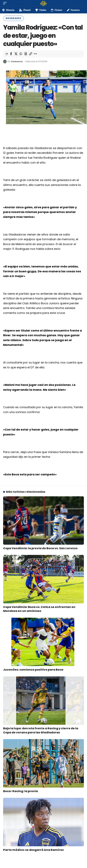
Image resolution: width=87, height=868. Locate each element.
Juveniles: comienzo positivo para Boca (33, 670)
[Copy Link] (31, 54)
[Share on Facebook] (11, 54)
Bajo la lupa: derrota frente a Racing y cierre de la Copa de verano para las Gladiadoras (41, 730)
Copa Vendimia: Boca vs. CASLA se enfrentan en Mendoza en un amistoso (39, 609)
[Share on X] (16, 54)
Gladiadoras (17, 61)
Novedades (13, 18)
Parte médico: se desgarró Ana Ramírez (33, 850)
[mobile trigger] (6, 3)
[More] (35, 54)
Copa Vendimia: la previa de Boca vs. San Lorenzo (40, 548)
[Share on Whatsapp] (21, 54)
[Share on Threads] (26, 54)
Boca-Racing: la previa (21, 791)
